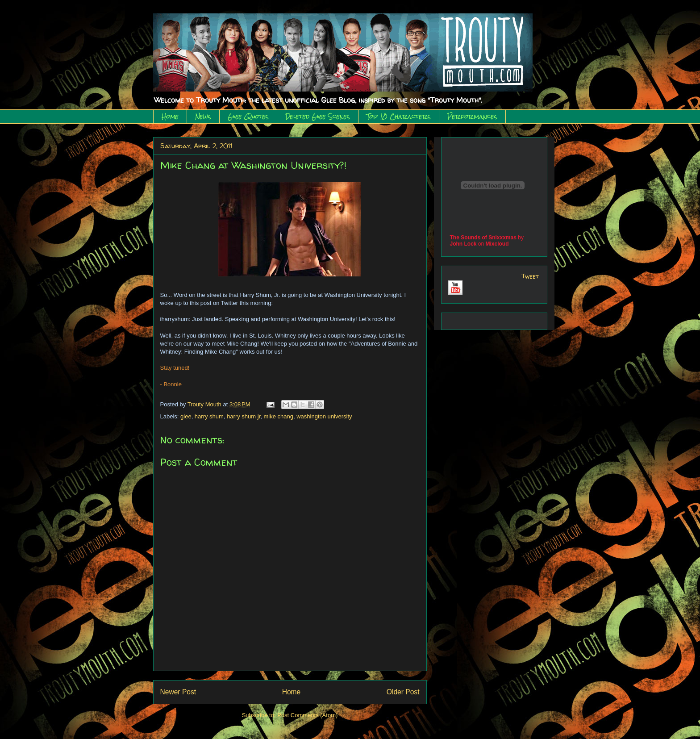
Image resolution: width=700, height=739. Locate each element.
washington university (324, 416)
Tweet (530, 276)
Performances (472, 117)
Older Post (403, 692)
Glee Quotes (248, 117)
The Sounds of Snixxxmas (483, 238)
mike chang (279, 416)
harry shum (209, 416)
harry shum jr (244, 416)
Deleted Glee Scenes (318, 117)
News (203, 117)
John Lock (463, 244)
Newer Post (178, 692)
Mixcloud (497, 244)
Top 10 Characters (399, 117)
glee (186, 416)
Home (170, 117)
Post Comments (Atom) (307, 715)
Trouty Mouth (205, 404)
